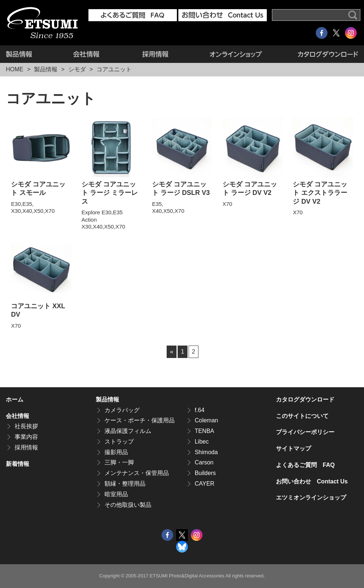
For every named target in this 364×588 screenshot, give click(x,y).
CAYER (205, 484)
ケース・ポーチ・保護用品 (140, 420)
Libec (202, 442)
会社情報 (86, 54)
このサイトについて (302, 416)
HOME (15, 69)
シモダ (77, 69)
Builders (205, 473)
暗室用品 (116, 494)
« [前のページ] (172, 352)
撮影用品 (116, 452)
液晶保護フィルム (128, 431)
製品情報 (29, 54)
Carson (204, 462)
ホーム (15, 399)
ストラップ (119, 442)
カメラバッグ (122, 410)
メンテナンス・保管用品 (137, 473)
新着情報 (18, 464)
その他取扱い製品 (128, 505)
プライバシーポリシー (305, 432)
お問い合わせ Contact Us (312, 481)
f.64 (200, 410)
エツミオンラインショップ (236, 54)
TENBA (204, 431)
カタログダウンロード (320, 54)
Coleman (206, 420)
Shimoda (206, 452)
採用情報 (155, 54)
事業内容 (26, 437)
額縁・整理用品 (125, 484)
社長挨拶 (26, 426)
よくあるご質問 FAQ (305, 465)
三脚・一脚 (119, 462)
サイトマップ (293, 448)
